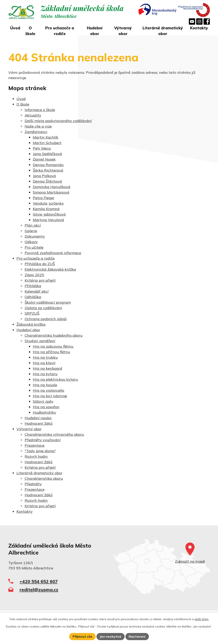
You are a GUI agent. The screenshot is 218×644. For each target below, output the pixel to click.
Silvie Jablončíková (49, 214)
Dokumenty (35, 236)
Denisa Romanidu (48, 165)
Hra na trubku (45, 357)
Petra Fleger (44, 198)
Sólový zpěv (43, 401)
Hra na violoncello (49, 390)
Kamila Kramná (46, 209)
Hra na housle (45, 385)
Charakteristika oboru (44, 478)
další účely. (202, 619)
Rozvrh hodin (36, 456)
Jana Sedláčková (47, 154)
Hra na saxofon (46, 407)
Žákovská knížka (31, 324)
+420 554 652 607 (39, 581)
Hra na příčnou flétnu (51, 352)
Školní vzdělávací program (48, 302)
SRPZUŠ (32, 313)
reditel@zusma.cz (39, 589)
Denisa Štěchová (47, 181)
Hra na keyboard (48, 368)
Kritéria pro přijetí (40, 280)
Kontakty (199, 28)
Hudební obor (95, 31)
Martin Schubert (47, 143)
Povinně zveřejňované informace (53, 253)
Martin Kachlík (46, 137)
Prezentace (35, 445)
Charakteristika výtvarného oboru (54, 434)
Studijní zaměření (40, 341)
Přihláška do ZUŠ (40, 264)
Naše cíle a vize (38, 126)
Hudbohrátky (44, 412)
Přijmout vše (82, 636)
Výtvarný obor (123, 31)
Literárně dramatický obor (163, 31)
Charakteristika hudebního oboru (54, 335)
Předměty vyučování (43, 440)
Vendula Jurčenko (48, 203)
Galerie (31, 231)
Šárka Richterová (48, 170)
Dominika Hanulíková (52, 187)
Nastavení (137, 636)
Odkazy (31, 242)
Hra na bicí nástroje (50, 396)
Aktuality (33, 115)
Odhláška (33, 297)
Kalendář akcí (37, 291)
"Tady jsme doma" (40, 451)
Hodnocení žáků (39, 423)
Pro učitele (34, 247)
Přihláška (33, 286)
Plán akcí (33, 225)
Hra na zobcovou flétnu (53, 346)
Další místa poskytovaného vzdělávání (58, 121)
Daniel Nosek (44, 159)
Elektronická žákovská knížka (50, 269)
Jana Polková (44, 176)
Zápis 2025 (34, 275)
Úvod (15, 28)
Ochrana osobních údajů (46, 319)
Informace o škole (40, 110)
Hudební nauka (38, 418)
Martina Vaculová (48, 220)
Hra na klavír (44, 363)
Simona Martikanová (51, 192)
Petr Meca (42, 148)
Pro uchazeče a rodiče (60, 31)
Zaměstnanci (36, 132)
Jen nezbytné (111, 636)
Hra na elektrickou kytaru (55, 379)
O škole (30, 31)
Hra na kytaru (45, 374)
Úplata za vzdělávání (43, 308)
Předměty (33, 484)
